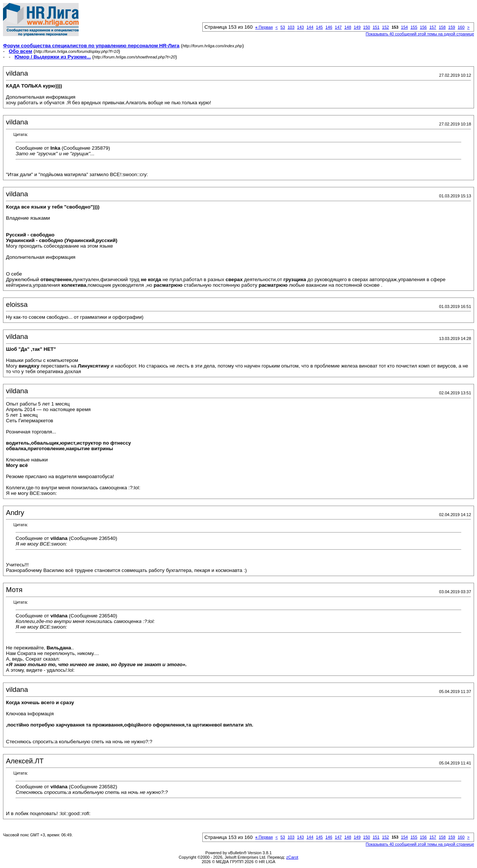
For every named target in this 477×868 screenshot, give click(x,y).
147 (338, 27)
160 (461, 27)
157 (433, 27)
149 (357, 27)
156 (423, 27)
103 (291, 27)
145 (319, 27)
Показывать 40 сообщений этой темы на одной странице (420, 34)
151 (376, 27)
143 (300, 27)
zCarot (292, 857)
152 (385, 27)
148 (348, 27)
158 (442, 27)
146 (329, 27)
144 (310, 27)
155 (414, 27)
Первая (264, 27)
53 (282, 27)
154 (404, 27)
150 (367, 27)
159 (452, 27)
